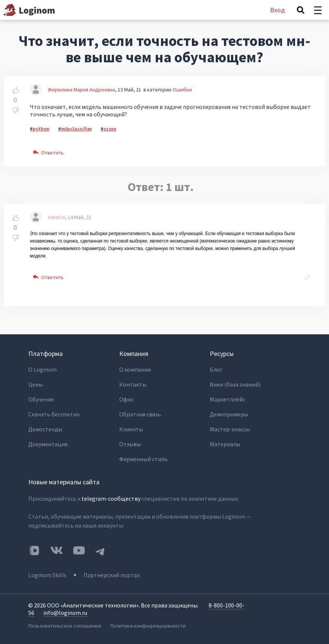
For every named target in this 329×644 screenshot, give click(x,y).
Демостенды (45, 429)
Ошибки (182, 90)
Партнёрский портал (112, 575)
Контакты (133, 384)
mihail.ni (56, 217)
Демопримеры (229, 414)
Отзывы (130, 444)
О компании (135, 369)
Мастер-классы (230, 429)
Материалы (225, 444)
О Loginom (42, 369)
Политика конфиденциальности (148, 626)
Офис (126, 399)
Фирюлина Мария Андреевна (81, 90)
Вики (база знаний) (235, 384)
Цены (36, 384)
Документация (48, 444)
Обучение (41, 399)
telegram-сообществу (111, 498)
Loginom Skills (47, 575)
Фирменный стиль (143, 459)
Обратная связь (140, 414)
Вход (278, 10)
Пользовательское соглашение (65, 626)
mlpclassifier (77, 129)
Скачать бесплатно (54, 414)
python (41, 129)
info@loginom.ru (65, 613)
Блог (216, 369)
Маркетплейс (227, 399)
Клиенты (131, 429)
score (110, 129)
